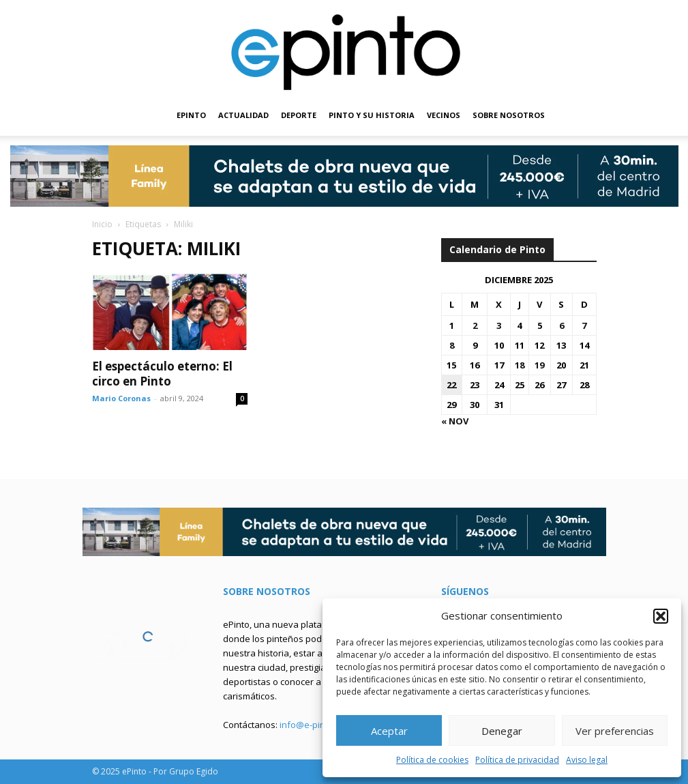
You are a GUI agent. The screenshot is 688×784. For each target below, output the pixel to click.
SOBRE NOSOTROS (509, 115)
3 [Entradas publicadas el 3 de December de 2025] (499, 325)
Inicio (102, 224)
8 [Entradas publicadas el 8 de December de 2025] (452, 345)
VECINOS (444, 115)
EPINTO (191, 115)
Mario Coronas (121, 398)
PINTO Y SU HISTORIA (372, 115)
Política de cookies (432, 760)
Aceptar (389, 731)
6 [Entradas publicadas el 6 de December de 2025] (562, 325)
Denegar (502, 731)
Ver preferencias (615, 731)
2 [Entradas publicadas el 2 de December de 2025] (475, 325)
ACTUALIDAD (243, 115)
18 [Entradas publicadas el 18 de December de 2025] (520, 365)
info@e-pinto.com (316, 725)
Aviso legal (587, 760)
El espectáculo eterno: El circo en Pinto (162, 374)
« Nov (455, 421)
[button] (661, 616)
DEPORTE (299, 115)
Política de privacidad (517, 760)
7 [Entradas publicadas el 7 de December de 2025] (584, 325)
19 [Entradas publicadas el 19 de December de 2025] (539, 365)
